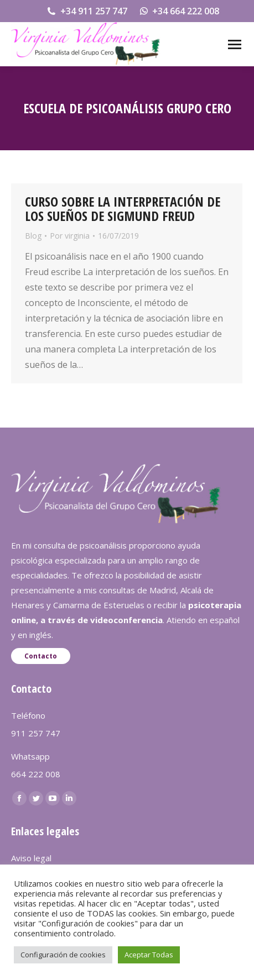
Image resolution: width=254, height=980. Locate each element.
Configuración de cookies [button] (63, 955)
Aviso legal (31, 858)
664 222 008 (36, 774)
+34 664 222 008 (179, 11)
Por (70, 236)
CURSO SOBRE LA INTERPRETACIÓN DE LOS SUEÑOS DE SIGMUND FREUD (123, 209)
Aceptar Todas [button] (149, 955)
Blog (33, 236)
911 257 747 (36, 733)
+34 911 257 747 (87, 11)
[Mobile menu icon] (235, 44)
